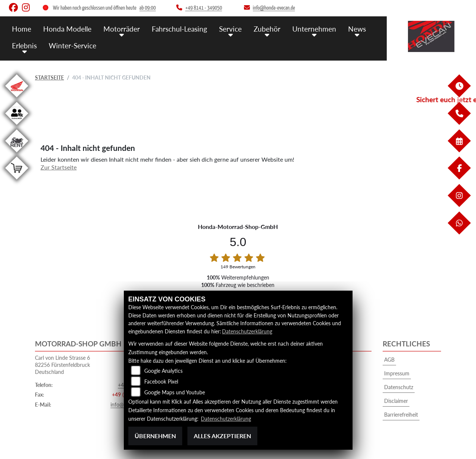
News (357, 29)
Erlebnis (24, 46)
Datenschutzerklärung (247, 331)
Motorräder (122, 29)
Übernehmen (155, 436)
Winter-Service (73, 46)
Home (22, 29)
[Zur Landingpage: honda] (17, 99)
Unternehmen (314, 29)
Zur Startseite (59, 167)
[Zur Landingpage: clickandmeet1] (17, 126)
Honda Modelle (67, 29)
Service (230, 29)
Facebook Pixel (161, 382)
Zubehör (267, 29)
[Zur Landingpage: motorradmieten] (17, 154)
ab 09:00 (148, 8)
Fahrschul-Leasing (179, 29)
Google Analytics (163, 371)
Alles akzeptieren (222, 436)
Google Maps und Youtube (175, 392)
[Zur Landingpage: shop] (17, 181)
